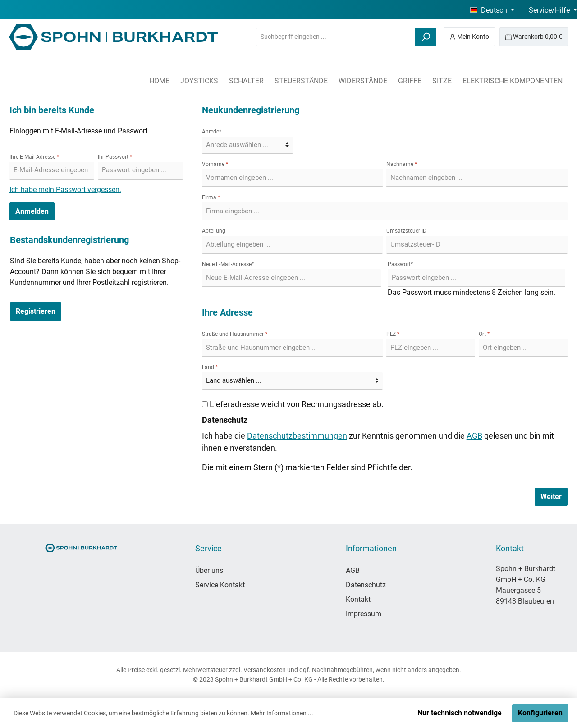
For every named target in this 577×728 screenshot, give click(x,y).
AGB (474, 436)
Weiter (551, 497)
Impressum (364, 614)
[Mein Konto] (469, 37)
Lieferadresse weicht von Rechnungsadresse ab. (297, 404)
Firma (211, 197)
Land (210, 367)
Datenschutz (366, 585)
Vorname (215, 164)
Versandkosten (265, 670)
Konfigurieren (540, 713)
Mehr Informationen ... (282, 713)
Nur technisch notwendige (460, 713)
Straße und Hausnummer (235, 334)
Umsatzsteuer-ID (406, 231)
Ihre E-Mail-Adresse (34, 157)
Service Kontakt (220, 585)
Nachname (402, 164)
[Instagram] (60, 599)
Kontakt (358, 599)
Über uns (209, 570)
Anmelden (32, 211)
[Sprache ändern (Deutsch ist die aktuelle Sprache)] (492, 10)
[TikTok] (109, 599)
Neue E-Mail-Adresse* (228, 264)
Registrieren (36, 311)
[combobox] (336, 37)
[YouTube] (85, 599)
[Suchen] (426, 37)
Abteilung (214, 231)
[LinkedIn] (134, 599)
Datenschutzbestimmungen (297, 436)
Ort (484, 334)
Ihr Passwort (115, 157)
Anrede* (212, 132)
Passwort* (400, 264)
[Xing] (159, 599)
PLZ (393, 334)
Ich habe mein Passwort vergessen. (65, 190)
